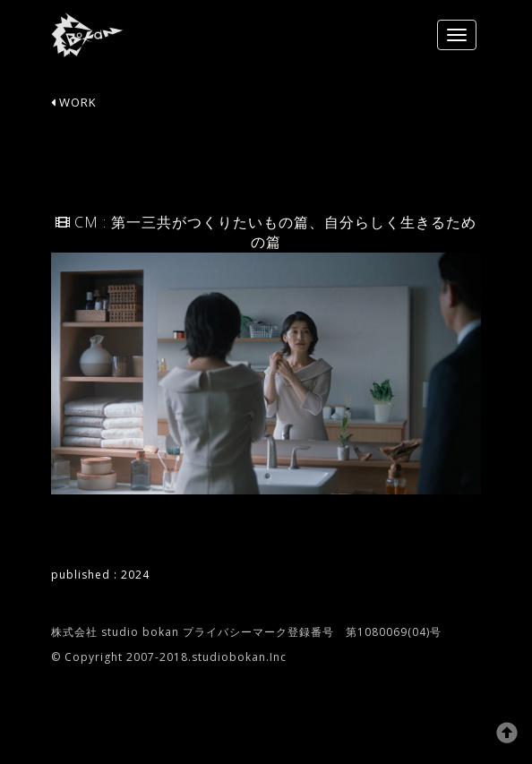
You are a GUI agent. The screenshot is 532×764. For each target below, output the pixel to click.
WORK (74, 102)
